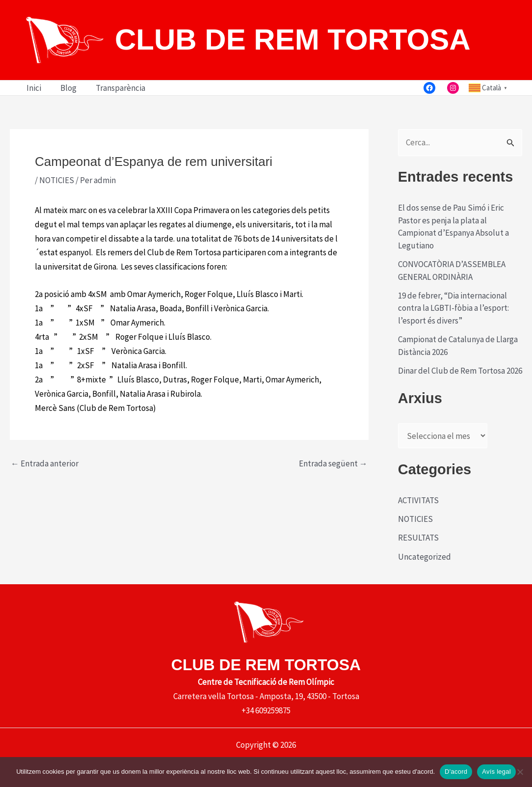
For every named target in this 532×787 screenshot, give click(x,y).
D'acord (456, 772)
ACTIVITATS (418, 500)
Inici (33, 88)
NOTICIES (57, 180)
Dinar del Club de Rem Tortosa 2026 (460, 371)
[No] (520, 772)
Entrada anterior (45, 464)
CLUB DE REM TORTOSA (293, 40)
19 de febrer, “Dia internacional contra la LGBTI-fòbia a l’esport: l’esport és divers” (453, 308)
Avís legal (496, 772)
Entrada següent (333, 464)
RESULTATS (418, 538)
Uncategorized (425, 557)
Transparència (115, 88)
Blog (65, 88)
